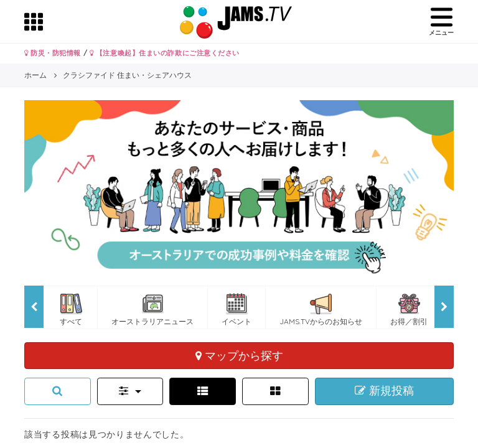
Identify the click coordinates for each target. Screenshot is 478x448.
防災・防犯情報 (53, 53)
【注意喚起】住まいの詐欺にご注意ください (165, 53)
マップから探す (239, 355)
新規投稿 (384, 391)
